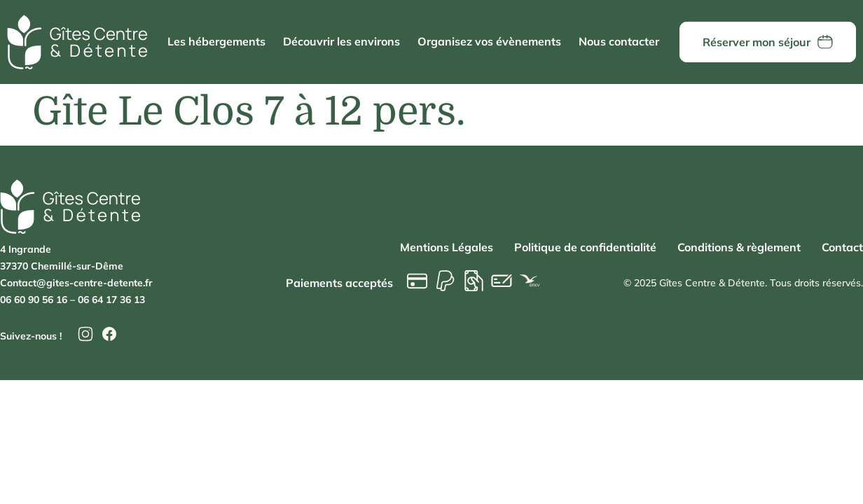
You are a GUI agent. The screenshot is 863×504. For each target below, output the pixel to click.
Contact (842, 247)
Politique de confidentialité (585, 247)
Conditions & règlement (739, 247)
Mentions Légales (447, 247)
